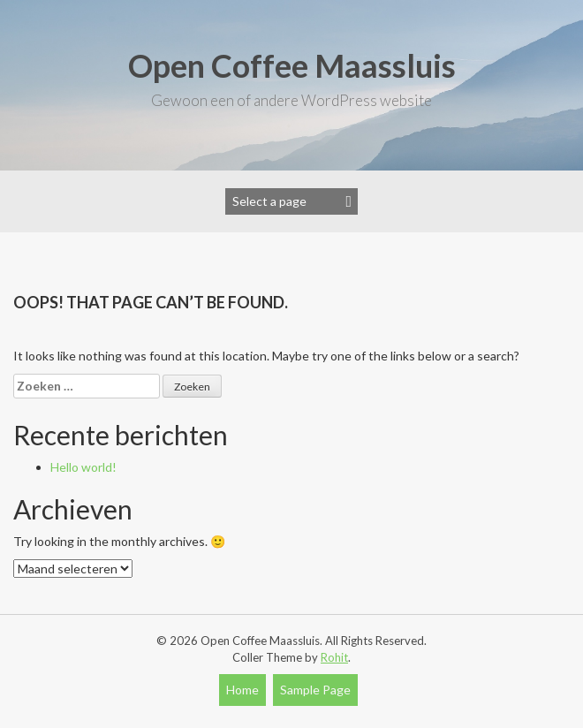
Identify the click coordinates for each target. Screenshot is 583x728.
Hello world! (83, 467)
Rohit (334, 657)
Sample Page (315, 690)
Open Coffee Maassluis (292, 65)
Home (242, 690)
